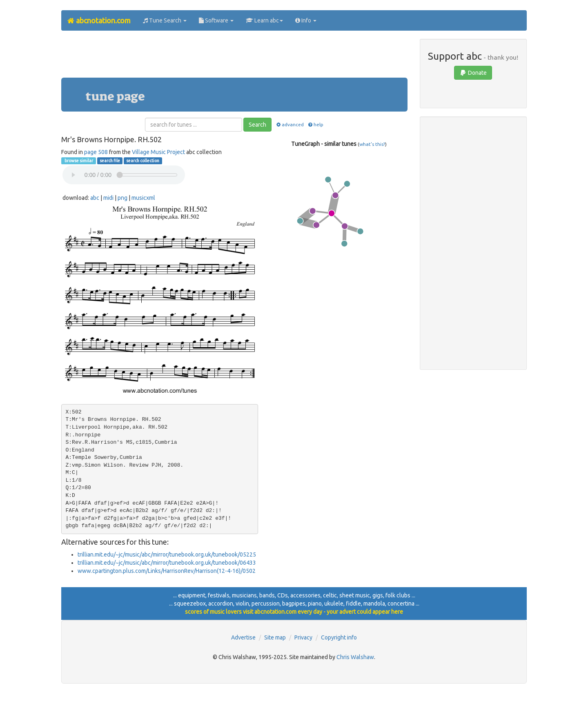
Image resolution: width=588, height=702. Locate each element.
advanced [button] (289, 124)
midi (108, 198)
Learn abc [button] (264, 20)
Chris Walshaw (355, 657)
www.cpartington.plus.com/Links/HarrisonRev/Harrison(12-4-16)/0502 (167, 571)
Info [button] (306, 20)
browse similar (78, 161)
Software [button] (216, 20)
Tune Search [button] (165, 20)
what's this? (372, 144)
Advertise (243, 637)
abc (95, 198)
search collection (143, 161)
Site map (275, 637)
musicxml (143, 198)
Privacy (303, 637)
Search (257, 125)
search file (110, 161)
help (315, 124)
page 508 (96, 152)
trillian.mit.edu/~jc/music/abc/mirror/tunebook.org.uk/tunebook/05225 (167, 554)
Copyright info (339, 637)
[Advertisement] (234, 57)
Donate (473, 73)
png (122, 198)
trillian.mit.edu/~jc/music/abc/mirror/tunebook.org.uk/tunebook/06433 (167, 563)
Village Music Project (158, 152)
